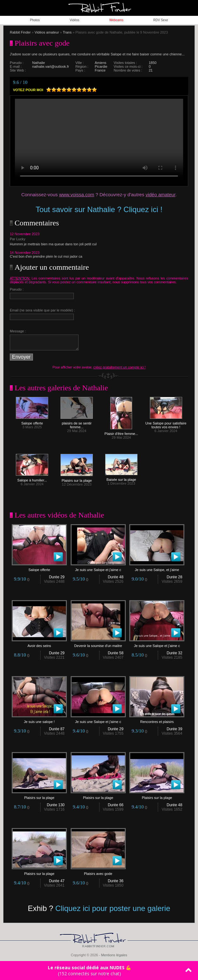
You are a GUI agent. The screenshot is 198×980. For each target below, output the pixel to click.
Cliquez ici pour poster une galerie (113, 908)
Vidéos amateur (47, 32)
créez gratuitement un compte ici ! (119, 367)
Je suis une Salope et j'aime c (98, 568)
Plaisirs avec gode (98, 872)
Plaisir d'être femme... (121, 432)
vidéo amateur (160, 195)
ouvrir (190, 8)
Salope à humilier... (32, 479)
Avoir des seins (39, 644)
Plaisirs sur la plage (77, 479)
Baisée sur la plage (121, 478)
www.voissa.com (77, 195)
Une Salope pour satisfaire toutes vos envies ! (166, 424)
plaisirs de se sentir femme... (77, 424)
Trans (67, 32)
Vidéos (74, 20)
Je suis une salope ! (39, 720)
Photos (35, 20)
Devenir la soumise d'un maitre (98, 644)
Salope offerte (32, 422)
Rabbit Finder (20, 32)
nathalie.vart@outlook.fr (51, 66)
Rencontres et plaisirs (157, 720)
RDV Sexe (161, 20)
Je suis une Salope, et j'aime (157, 568)
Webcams (116, 20)
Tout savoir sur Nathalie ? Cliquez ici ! (99, 209)
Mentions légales (114, 955)
